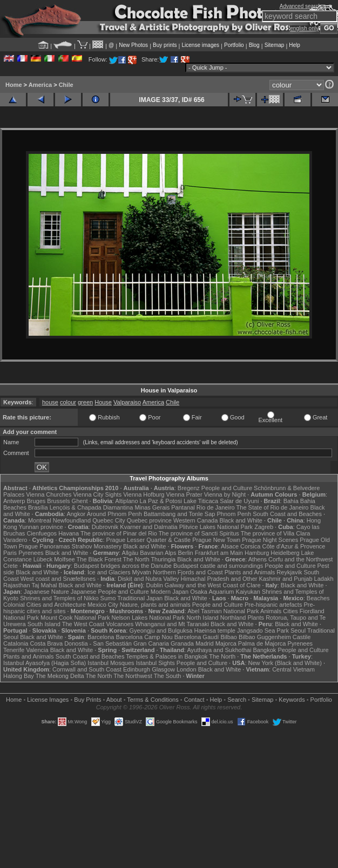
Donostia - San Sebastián (98, 643)
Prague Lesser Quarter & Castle (149, 540)
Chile (66, 85)
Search (237, 700)
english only (304, 28)
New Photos (133, 45)
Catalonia (16, 643)
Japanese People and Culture (110, 592)
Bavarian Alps (158, 553)
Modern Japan (170, 592)
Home (14, 85)
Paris (10, 553)
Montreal (40, 520)
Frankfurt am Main (219, 553)
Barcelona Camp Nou (144, 637)
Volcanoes (120, 624)
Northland (233, 618)
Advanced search (300, 6)
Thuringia (163, 559)
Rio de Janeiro (216, 507)
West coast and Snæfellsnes (58, 579)
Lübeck (43, 559)
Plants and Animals (250, 572)
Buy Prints (87, 700)
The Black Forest (99, 559)
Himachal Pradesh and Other (219, 579)
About (114, 700)
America (40, 85)
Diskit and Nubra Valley (148, 579)
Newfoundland (72, 520)
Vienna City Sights (97, 494)
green (85, 402)
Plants (256, 618)
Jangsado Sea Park (263, 630)
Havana (69, 533)
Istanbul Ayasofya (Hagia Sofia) (45, 663)
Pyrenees (31, 553)
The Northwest (133, 676)
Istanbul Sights (156, 663)
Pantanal (183, 507)
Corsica (250, 546)
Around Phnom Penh (114, 514)
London (187, 669)
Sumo (108, 598)
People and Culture (227, 488)
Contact (194, 700)
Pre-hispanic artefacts (273, 605)
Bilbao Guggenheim (265, 637)
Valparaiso (127, 402)
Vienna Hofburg (144, 494)
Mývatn (141, 572)
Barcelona (101, 637)
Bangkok (265, 650)
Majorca (226, 643)
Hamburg (257, 553)
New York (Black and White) (285, 663)
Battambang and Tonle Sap (180, 514)
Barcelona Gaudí (197, 637)
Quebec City (109, 520)
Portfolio (234, 45)
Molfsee (65, 559)
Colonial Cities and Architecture (45, 605)
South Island (44, 624)
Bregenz (189, 488)
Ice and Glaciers (109, 572)
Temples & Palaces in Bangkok (167, 656)
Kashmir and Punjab (285, 579)
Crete (11, 566)
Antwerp (14, 501)
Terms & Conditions (153, 700)
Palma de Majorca (262, 643)
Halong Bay (19, 676)
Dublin (155, 585)
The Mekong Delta (60, 676)
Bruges (36, 501)
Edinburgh (137, 669)
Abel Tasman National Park (223, 611)
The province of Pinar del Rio (119, 533)
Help (295, 45)
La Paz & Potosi (161, 501)
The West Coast (83, 624)
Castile (302, 637)
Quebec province (149, 520)
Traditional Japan (140, 598)
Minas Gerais (152, 507)
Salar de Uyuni (239, 501)
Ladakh (324, 579)
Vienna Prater (184, 494)
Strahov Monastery (97, 546)
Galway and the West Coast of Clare (213, 585)
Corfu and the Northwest (300, 559)
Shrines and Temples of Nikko (59, 598)
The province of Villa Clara (276, 533)
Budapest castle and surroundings (218, 566)
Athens (258, 559)
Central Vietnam (293, 669)
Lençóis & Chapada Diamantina (92, 507)
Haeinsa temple (214, 630)
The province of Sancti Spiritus (199, 533)
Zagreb (264, 527)
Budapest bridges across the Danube (123, 566)
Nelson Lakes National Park (148, 618)
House (103, 402)
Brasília (38, 507)
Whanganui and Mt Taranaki (172, 624)
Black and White (241, 520)
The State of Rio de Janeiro (273, 507)
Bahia (291, 501)
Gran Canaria (151, 643)
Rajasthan (17, 585)
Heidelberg (285, 553)
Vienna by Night (225, 494)
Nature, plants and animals (155, 605)
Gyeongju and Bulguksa (161, 630)
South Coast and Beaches (287, 514)
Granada (182, 643)
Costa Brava (47, 643)
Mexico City (103, 605)
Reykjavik (289, 572)
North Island (202, 618)
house (50, 402)
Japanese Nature (46, 592)
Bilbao (229, 637)
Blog (254, 45)
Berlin (186, 553)
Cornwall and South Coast (87, 669)
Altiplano (126, 501)
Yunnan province (41, 527)
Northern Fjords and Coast (188, 572)
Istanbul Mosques (111, 663)
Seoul (298, 630)
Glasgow (163, 669)
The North (136, 559)
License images (201, 45)
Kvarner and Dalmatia (148, 527)
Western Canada (195, 520)
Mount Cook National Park (75, 618)
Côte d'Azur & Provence (293, 546)
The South (168, 676)
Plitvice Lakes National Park (216, 527)
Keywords (292, 700)
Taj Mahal (44, 585)
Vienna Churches (49, 494)
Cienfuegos (42, 533)
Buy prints (165, 45)
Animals (271, 611)
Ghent (80, 501)
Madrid (205, 643)
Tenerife (14, 650)
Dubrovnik (105, 527)
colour (68, 402)
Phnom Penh (234, 514)
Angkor (76, 514)
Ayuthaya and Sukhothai (219, 650)
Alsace (230, 546)
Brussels (58, 501)
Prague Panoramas (45, 546)
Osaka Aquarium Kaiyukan (225, 592)
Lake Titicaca (201, 501)
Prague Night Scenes (270, 540)
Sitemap (275, 45)
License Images (48, 700)
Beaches (318, 598)
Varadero (15, 540)
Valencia (37, 650)
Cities (290, 611)
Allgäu (130, 553)
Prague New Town (216, 540)
